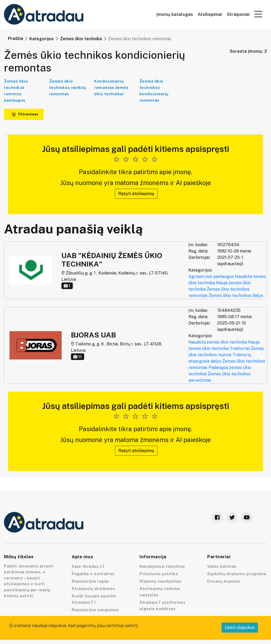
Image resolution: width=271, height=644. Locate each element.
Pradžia (15, 39)
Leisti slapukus (240, 627)
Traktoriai (240, 348)
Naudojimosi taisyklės (162, 566)
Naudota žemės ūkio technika (218, 342)
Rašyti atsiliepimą (136, 194)
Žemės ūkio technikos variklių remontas (68, 87)
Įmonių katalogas (175, 14)
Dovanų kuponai (224, 581)
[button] (258, 14)
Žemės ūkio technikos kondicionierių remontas (154, 91)
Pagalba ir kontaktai (93, 574)
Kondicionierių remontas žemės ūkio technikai (111, 87)
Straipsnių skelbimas (93, 589)
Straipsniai (238, 14)
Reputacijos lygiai (90, 581)
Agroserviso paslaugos (211, 276)
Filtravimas (25, 114)
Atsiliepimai (210, 14)
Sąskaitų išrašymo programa (237, 574)
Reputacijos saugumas (95, 610)
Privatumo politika (159, 574)
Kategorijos (42, 39)
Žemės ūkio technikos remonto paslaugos (16, 91)
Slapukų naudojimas (160, 581)
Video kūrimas (222, 566)
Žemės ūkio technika (81, 39)
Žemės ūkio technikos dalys (236, 296)
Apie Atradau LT (88, 566)
